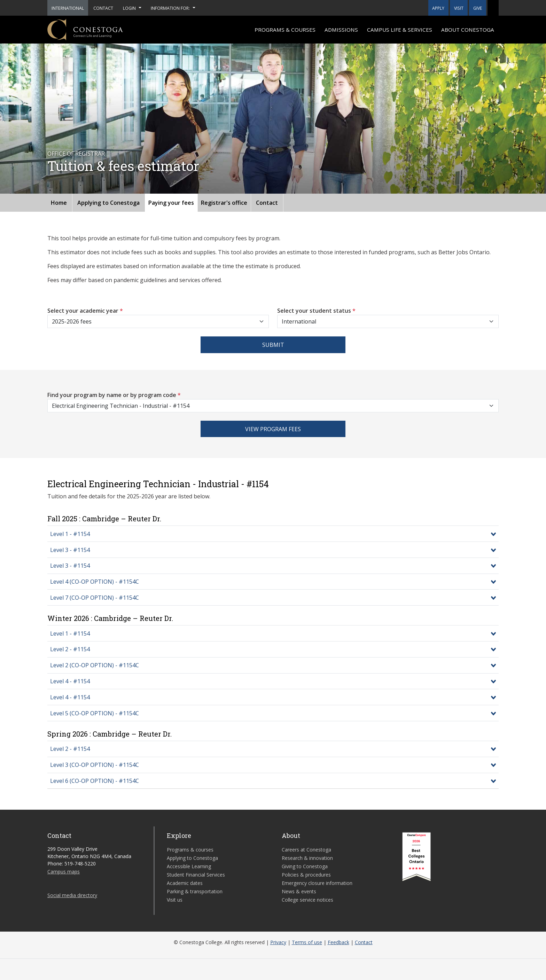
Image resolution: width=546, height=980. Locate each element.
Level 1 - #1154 (70, 534)
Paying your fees (171, 203)
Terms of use (307, 942)
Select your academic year (85, 311)
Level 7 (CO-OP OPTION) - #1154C (95, 598)
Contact (267, 203)
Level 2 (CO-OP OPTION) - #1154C (95, 665)
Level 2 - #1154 (70, 649)
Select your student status (316, 311)
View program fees (273, 429)
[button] (493, 8)
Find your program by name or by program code (114, 395)
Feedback (338, 942)
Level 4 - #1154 (70, 681)
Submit (273, 345)
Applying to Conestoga (108, 203)
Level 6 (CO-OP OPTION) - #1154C (95, 781)
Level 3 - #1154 (70, 550)
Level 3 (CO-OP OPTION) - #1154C (95, 765)
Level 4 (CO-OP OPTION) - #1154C (95, 582)
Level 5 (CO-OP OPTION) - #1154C (95, 713)
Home (59, 203)
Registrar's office (224, 203)
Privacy (278, 942)
